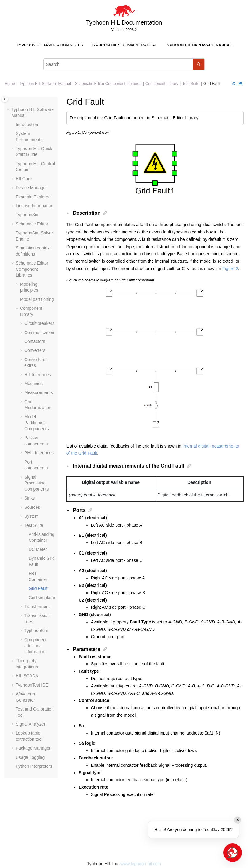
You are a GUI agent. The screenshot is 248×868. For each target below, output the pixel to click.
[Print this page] (241, 84)
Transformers (37, 607)
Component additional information (35, 646)
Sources (32, 507)
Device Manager (31, 188)
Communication (39, 332)
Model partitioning (37, 299)
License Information (34, 206)
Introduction (27, 125)
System (31, 516)
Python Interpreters (34, 766)
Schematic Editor (32, 224)
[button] (9, 110)
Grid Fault (212, 84)
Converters (35, 350)
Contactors (35, 341)
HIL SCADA (27, 676)
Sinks (30, 498)
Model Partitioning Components (36, 423)
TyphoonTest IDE (32, 685)
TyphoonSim (28, 215)
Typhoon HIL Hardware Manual (198, 45)
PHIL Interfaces (39, 453)
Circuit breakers (39, 323)
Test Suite (191, 84)
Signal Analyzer (31, 724)
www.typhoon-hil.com (141, 864)
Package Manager (33, 748)
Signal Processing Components (36, 483)
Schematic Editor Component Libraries (108, 84)
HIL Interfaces (38, 375)
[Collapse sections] (234, 84)
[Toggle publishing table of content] (5, 99)
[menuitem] (50, 45)
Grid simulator (42, 598)
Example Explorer (33, 197)
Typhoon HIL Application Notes (50, 45)
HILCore (24, 179)
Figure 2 (230, 269)
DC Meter (38, 549)
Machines (33, 384)
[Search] (199, 64)
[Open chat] (233, 853)
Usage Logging (30, 757)
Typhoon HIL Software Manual (124, 45)
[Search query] (124, 64)
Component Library (162, 84)
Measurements (39, 392)
